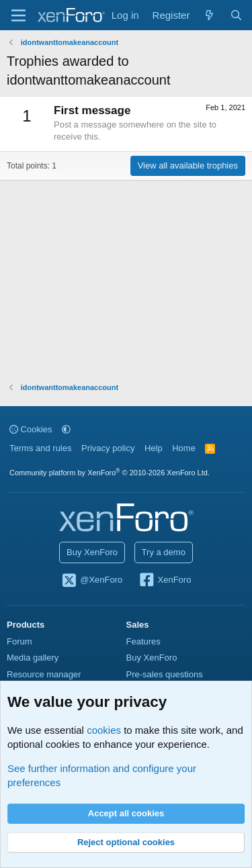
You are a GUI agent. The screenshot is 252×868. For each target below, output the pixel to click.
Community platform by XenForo (110, 473)
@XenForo (92, 581)
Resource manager (44, 674)
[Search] (236, 15)
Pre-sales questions (165, 674)
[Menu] (18, 15)
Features (143, 641)
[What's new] (209, 15)
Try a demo (164, 552)
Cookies (31, 429)
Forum (19, 641)
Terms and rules (40, 448)
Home (184, 448)
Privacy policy (108, 448)
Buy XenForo (92, 552)
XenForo (165, 581)
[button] (66, 429)
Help (154, 448)
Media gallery (33, 658)
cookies (104, 730)
